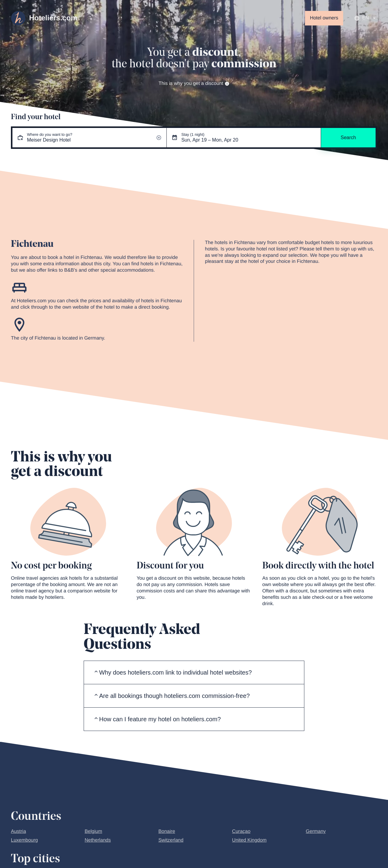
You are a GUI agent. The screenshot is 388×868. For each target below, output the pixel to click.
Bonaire (167, 831)
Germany (316, 831)
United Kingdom (249, 840)
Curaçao (241, 831)
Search (348, 137)
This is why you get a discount (194, 84)
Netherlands (98, 840)
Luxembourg (24, 840)
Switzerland (171, 840)
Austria (18, 831)
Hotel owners (324, 18)
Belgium (93, 831)
